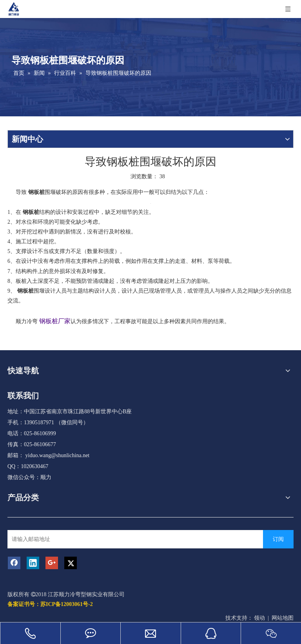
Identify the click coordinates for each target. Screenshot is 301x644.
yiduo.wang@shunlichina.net (58, 455)
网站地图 (283, 618)
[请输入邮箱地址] (136, 539)
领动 (259, 618)
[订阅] (278, 539)
